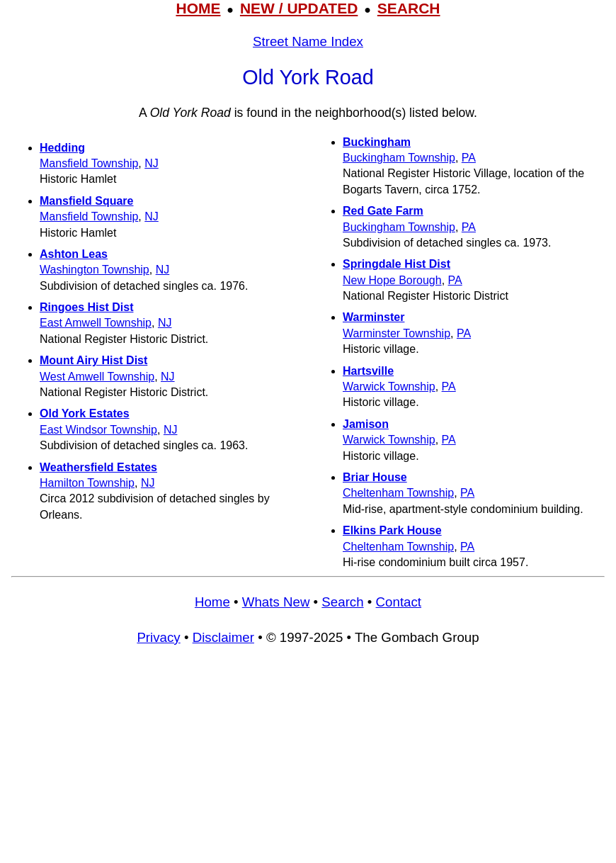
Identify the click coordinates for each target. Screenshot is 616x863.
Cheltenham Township (398, 493)
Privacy (158, 637)
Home (212, 602)
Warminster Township (397, 333)
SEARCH (409, 8)
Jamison (366, 424)
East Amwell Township (96, 323)
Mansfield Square (86, 201)
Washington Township (95, 270)
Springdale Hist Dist (397, 264)
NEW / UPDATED (299, 8)
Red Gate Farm (383, 211)
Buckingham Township (399, 158)
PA (469, 158)
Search (342, 602)
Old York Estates (85, 413)
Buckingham (377, 142)
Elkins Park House (392, 530)
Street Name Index (308, 41)
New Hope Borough (392, 280)
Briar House (375, 477)
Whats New (276, 602)
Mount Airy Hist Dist (93, 360)
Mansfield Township (89, 163)
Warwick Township (389, 387)
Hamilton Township (87, 483)
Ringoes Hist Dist (86, 307)
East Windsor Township (98, 430)
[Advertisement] (308, 761)
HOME (198, 8)
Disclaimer (223, 637)
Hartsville (368, 371)
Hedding (62, 148)
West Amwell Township (97, 377)
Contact (399, 602)
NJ (152, 163)
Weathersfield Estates (98, 467)
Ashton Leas (74, 254)
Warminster (373, 317)
